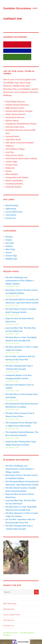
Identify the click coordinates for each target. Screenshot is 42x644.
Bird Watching (12, 205)
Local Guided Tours (14, 212)
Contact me (11, 218)
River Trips (10, 249)
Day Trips (10, 243)
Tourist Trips (11, 256)
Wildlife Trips (11, 259)
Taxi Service (11, 215)
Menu (35, 8)
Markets (9, 246)
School (9, 252)
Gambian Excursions (17, 8)
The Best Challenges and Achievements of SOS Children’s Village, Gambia (20, 281)
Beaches (9, 237)
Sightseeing (11, 209)
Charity (9, 240)
